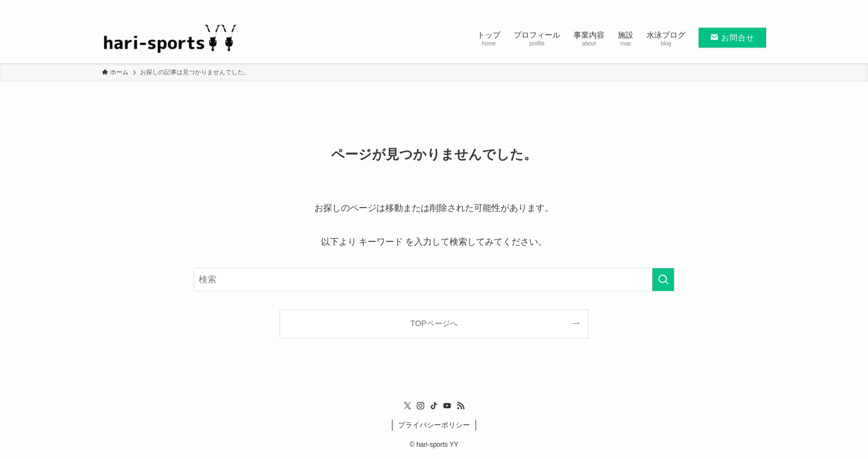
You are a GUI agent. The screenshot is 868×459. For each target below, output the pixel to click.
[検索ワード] (434, 280)
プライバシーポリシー (434, 425)
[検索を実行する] (663, 280)
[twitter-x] (701, 6)
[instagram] (716, 6)
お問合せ (732, 38)
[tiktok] (730, 6)
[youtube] (745, 6)
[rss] (759, 6)
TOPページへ (434, 323)
